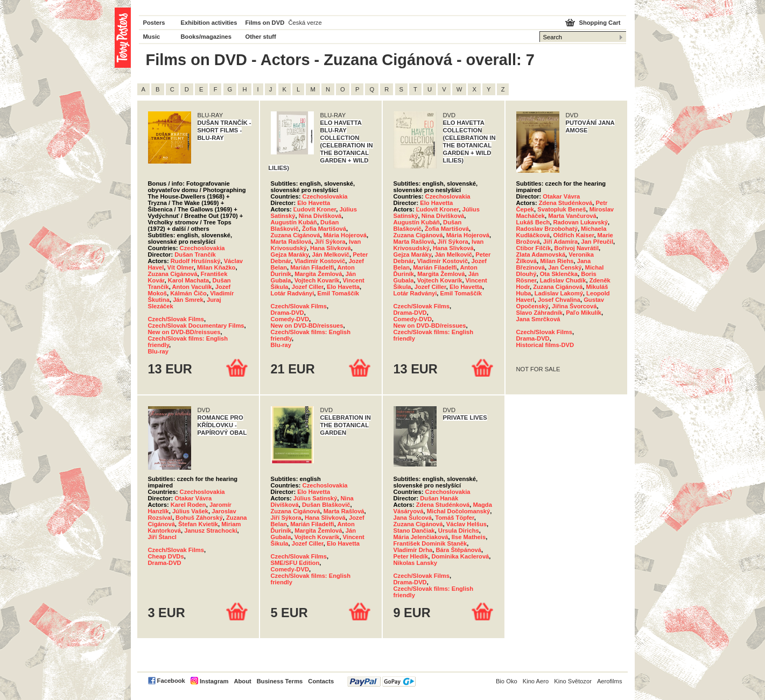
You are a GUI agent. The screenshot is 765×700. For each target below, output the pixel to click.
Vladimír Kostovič (320, 261)
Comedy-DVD (290, 319)
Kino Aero (536, 681)
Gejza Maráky (290, 254)
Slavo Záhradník (539, 313)
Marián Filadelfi (312, 267)
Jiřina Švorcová (574, 306)
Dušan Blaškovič (326, 505)
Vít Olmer (181, 267)
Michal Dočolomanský (459, 511)
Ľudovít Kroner (315, 209)
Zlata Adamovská (541, 254)
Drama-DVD (287, 313)
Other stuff (261, 37)
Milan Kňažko (216, 267)
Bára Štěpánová (458, 550)
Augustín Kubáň (294, 222)
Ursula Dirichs (459, 531)
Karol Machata (188, 280)
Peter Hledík (411, 556)
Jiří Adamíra (560, 242)
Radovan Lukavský (581, 222)
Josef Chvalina (559, 300)
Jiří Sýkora (330, 242)
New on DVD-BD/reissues (184, 332)
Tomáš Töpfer (455, 518)
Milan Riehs (557, 261)
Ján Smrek (188, 300)
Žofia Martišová (324, 229)
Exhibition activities (209, 23)
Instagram (214, 681)
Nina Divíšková (320, 216)
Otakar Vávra (561, 196)
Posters (154, 23)
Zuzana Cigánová (173, 274)
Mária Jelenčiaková (421, 537)
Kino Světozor (573, 681)
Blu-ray (159, 351)
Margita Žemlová (318, 274)
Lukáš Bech (533, 222)
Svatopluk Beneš (562, 209)
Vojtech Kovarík (317, 280)
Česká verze (305, 23)
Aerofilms (610, 681)
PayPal (381, 681)
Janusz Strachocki (210, 531)
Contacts (321, 681)
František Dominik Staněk (430, 543)
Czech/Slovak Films (176, 319)
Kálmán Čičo (188, 293)
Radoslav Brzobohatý (547, 229)
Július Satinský (315, 498)
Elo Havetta (314, 203)
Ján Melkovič (331, 254)
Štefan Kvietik (198, 524)
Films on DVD (265, 23)
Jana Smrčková (538, 319)
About (242, 681)
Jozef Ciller (308, 287)
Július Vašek (190, 511)
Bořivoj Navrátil (576, 248)
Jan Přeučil (597, 242)
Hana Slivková (331, 248)
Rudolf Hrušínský (196, 261)
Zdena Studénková (566, 203)
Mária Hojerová (345, 235)
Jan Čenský (565, 267)
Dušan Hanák (439, 498)
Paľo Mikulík (584, 313)
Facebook (171, 681)
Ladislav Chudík (563, 280)
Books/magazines (206, 37)
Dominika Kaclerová (460, 556)
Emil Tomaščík (339, 293)
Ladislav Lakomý (559, 293)
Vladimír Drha (413, 550)
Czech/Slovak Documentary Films (196, 326)
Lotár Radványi (293, 293)
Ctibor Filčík (534, 248)
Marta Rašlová (291, 242)
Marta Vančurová (572, 216)
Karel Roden (188, 505)
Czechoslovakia (202, 248)
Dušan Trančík (195, 254)
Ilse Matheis (469, 537)
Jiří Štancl (162, 537)
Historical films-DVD (545, 345)
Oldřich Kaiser (574, 235)
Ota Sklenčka (559, 274)
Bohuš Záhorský (199, 518)
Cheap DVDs (166, 556)
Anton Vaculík (192, 287)
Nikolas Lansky (415, 563)
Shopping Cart (599, 23)
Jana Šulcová (413, 518)
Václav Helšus (466, 524)
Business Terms (280, 681)
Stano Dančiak (414, 531)
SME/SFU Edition (295, 563)
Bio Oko (507, 681)
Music (152, 37)
